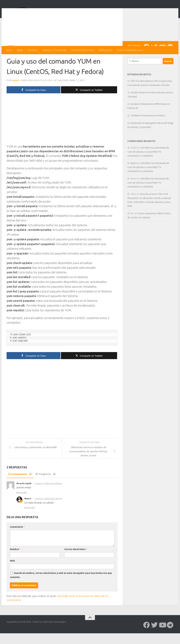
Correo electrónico (76, 562)
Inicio (9, 50)
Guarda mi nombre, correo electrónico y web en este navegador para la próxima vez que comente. (61, 588)
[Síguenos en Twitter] (154, 60)
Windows (33, 50)
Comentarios (21, 487)
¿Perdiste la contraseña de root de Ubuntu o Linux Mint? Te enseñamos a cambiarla (148, 165)
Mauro (16, 93)
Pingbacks (47, 487)
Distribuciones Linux (83, 50)
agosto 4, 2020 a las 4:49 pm (48, 496)
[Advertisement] (62, 133)
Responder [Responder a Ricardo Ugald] (22, 505)
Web (12, 574)
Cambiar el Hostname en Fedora (148, 129)
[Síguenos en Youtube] (162, 60)
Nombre (15, 562)
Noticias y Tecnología (54, 50)
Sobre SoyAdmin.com (129, 50)
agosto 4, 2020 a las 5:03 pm (48, 511)
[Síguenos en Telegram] (170, 60)
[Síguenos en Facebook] (146, 60)
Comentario (17, 540)
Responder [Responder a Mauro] (30, 520)
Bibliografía (106, 50)
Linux (20, 50)
